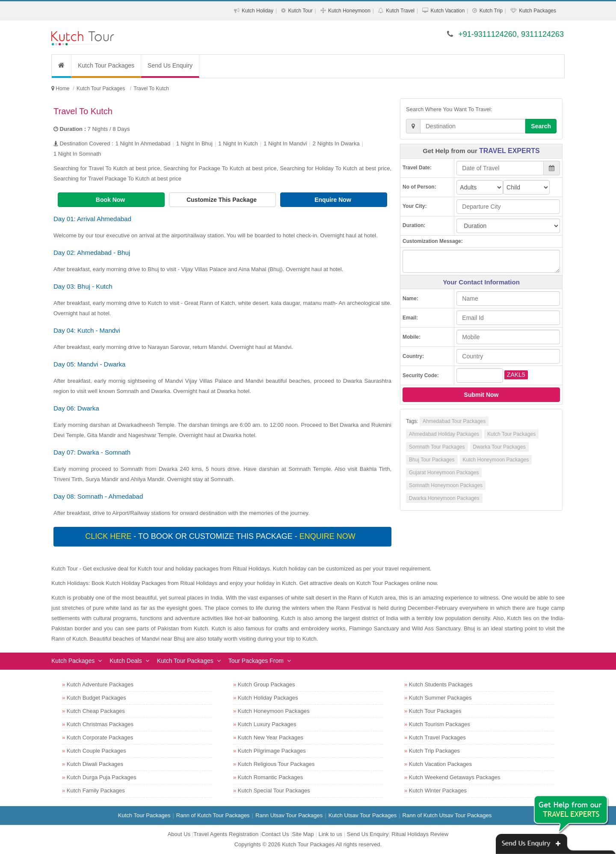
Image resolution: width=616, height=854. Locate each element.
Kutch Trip (491, 11)
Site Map (303, 834)
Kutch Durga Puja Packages (102, 777)
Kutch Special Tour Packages (274, 790)
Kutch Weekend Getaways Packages (455, 777)
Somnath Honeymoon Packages (446, 485)
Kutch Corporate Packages (100, 737)
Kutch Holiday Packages (268, 698)
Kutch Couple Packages (96, 751)
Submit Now (481, 395)
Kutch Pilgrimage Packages (272, 751)
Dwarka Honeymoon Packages (444, 498)
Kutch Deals (126, 661)
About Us (179, 834)
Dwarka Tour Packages (499, 447)
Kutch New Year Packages (271, 737)
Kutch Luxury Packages (267, 724)
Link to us (330, 834)
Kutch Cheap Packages (96, 711)
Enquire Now (333, 200)
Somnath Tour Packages (437, 447)
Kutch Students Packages (441, 684)
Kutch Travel (400, 11)
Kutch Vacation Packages (440, 764)
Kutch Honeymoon (349, 11)
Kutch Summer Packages (440, 698)
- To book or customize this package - (221, 536)
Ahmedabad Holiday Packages (444, 434)
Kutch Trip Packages (434, 751)
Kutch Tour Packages (106, 65)
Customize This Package (222, 200)
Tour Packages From (256, 661)
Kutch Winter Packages (438, 790)
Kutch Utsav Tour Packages (363, 815)
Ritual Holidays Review (420, 834)
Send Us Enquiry (170, 65)
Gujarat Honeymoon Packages (444, 473)
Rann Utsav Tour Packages (289, 815)
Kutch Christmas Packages (100, 724)
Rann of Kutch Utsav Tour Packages (447, 815)
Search (541, 126)
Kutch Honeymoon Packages (496, 460)
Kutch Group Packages (267, 684)
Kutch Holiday (258, 11)
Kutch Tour (300, 11)
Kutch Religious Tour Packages (276, 764)
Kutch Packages (538, 11)
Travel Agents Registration (226, 834)
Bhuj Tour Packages (432, 460)
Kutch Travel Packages (437, 737)
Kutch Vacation (447, 11)
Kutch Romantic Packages (270, 777)
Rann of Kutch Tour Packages (213, 815)
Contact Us (275, 834)
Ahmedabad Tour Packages (454, 421)
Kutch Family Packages (96, 790)
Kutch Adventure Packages (100, 684)
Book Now (111, 200)
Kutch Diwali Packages (95, 764)
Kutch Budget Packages (96, 698)
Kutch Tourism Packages (440, 724)
